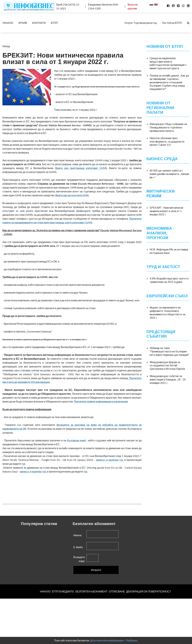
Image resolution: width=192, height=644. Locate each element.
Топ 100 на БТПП (172, 23)
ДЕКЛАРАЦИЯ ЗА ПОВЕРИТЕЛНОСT (149, 591)
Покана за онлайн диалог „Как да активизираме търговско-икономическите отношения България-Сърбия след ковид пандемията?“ (169, 82)
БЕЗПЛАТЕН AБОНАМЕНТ (91, 591)
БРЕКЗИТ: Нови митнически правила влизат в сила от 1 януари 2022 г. (166, 211)
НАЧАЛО (8, 23)
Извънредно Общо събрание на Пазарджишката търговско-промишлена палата (168, 127)
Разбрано (132, 640)
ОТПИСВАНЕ (117, 591)
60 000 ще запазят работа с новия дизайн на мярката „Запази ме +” (169, 174)
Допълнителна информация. (107, 640)
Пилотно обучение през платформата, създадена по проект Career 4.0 (167, 142)
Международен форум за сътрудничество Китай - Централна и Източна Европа (167, 366)
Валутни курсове (133, 6)
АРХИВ (23, 23)
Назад (6, 46)
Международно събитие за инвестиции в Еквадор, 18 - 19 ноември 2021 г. (168, 380)
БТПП (54, 23)
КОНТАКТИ (39, 23)
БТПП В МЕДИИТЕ (63, 591)
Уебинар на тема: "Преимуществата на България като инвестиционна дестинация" (169, 352)
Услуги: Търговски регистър (141, 23)
